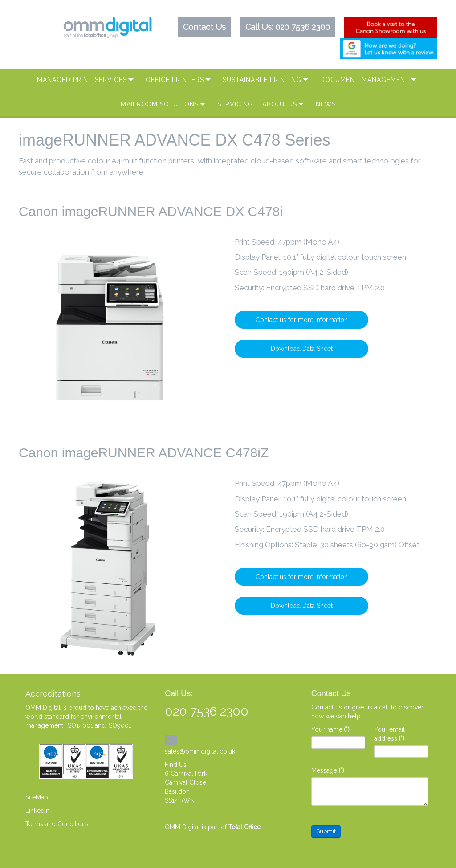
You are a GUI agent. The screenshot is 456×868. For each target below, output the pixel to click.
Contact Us (204, 27)
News (326, 104)
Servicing (235, 104)
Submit (326, 831)
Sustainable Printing (262, 80)
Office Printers (175, 80)
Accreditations (53, 694)
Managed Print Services (82, 80)
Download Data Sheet (302, 349)
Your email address (389, 734)
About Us (280, 104)
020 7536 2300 (303, 27)
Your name (330, 729)
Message (328, 770)
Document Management (365, 80)
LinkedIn (37, 811)
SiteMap (37, 797)
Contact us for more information (302, 320)
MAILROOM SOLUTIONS (160, 104)
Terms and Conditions (57, 824)
